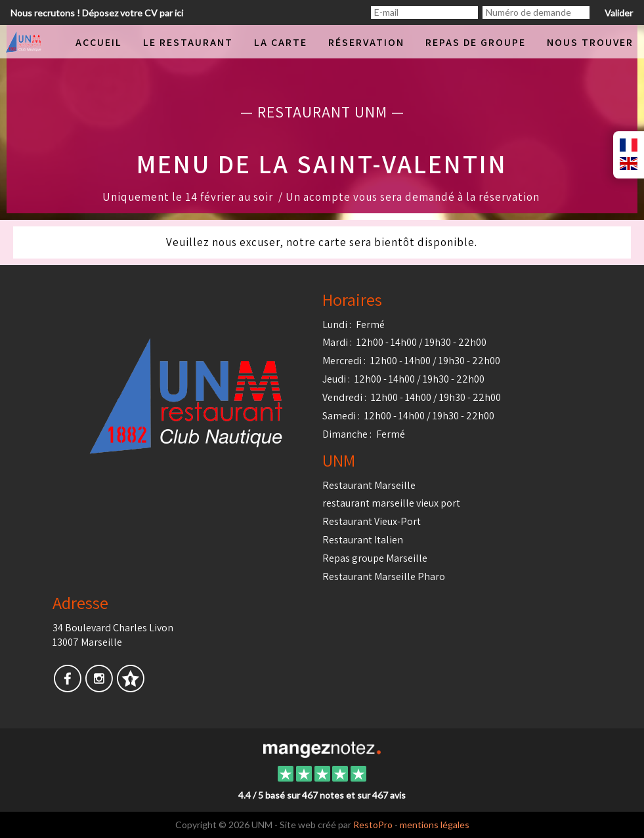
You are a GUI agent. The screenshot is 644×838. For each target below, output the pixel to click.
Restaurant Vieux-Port (372, 521)
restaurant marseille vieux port (391, 503)
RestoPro (373, 825)
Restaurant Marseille (369, 485)
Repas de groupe (476, 42)
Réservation (366, 42)
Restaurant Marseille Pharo (384, 576)
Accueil (99, 42)
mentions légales (435, 825)
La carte (281, 42)
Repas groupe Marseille (375, 558)
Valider (619, 13)
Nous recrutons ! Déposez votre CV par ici (97, 13)
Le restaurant (188, 42)
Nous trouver (590, 42)
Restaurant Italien (363, 540)
